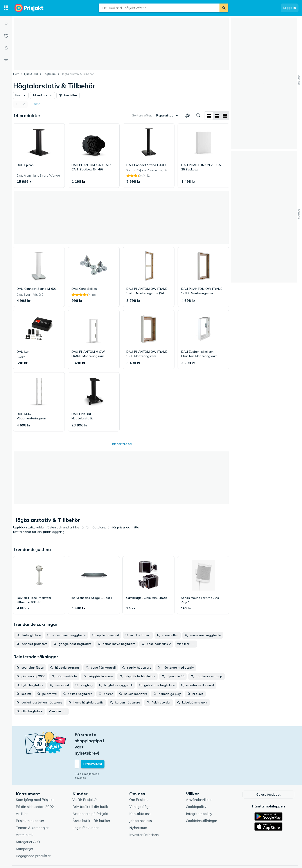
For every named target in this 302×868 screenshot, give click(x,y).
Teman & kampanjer (32, 808)
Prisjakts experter (30, 801)
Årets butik (25, 815)
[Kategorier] (6, 8)
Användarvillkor (199, 780)
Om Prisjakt (139, 780)
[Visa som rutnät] (209, 116)
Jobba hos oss (141, 801)
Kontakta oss (140, 794)
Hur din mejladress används (93, 755)
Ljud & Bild (31, 74)
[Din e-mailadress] (103, 746)
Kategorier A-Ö (28, 822)
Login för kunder (85, 808)
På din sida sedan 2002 (35, 787)
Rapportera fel (121, 444)
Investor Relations (144, 815)
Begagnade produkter (33, 836)
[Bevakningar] (6, 48)
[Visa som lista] (217, 116)
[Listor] (6, 36)
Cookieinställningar (201, 801)
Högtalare (49, 74)
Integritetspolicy (199, 794)
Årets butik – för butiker (91, 801)
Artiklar (22, 794)
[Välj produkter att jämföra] (188, 116)
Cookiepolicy (196, 787)
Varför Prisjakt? (85, 780)
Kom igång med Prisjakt (35, 780)
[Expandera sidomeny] (6, 24)
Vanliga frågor (140, 787)
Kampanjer (24, 829)
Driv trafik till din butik (90, 787)
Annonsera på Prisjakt (90, 794)
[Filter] (6, 61)
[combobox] (159, 8)
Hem (16, 74)
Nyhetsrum (138, 808)
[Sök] (224, 8)
